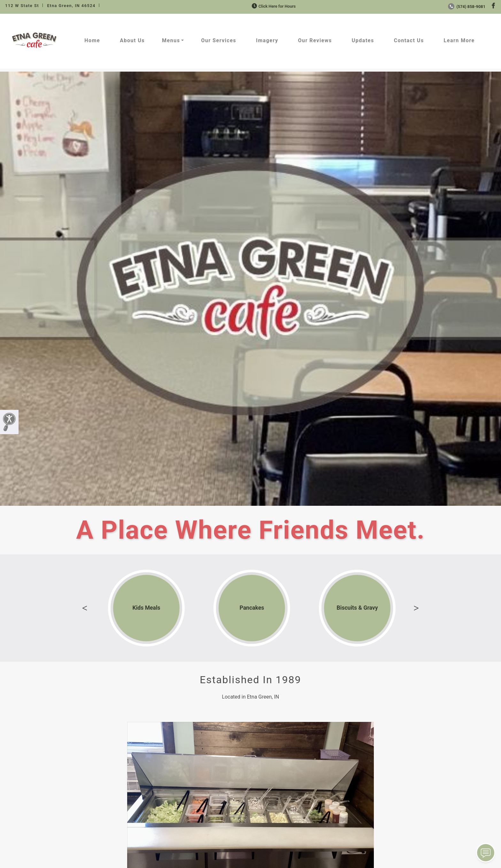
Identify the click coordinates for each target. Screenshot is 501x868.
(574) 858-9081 (467, 7)
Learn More (459, 40)
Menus (171, 40)
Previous (85, 608)
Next (416, 608)
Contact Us (409, 40)
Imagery (267, 40)
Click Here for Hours (273, 6)
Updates (363, 40)
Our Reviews (315, 40)
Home (92, 40)
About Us (132, 40)
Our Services (219, 40)
